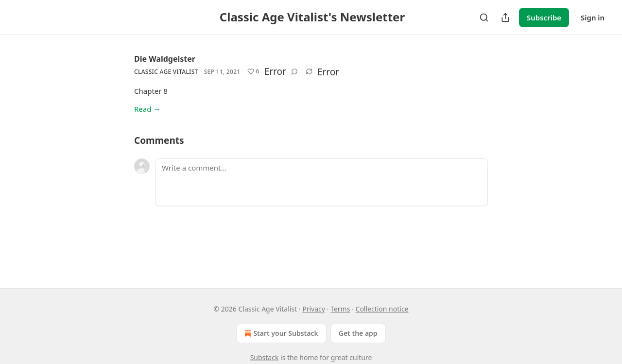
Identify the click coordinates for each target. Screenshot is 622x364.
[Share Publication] (505, 17)
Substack (265, 357)
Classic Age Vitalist (166, 72)
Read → (147, 109)
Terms (340, 309)
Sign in (593, 17)
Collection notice (382, 309)
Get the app (358, 333)
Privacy (314, 309)
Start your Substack (280, 333)
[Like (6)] (253, 71)
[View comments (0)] (294, 71)
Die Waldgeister (165, 59)
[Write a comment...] (322, 182)
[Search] (484, 17)
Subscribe (544, 17)
